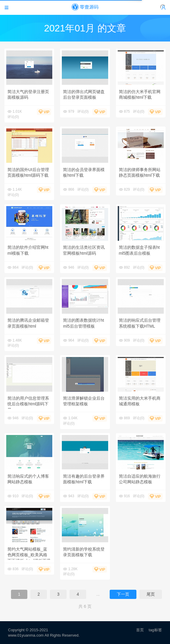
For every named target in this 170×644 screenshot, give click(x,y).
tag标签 (155, 630)
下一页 (123, 594)
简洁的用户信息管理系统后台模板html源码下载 (28, 404)
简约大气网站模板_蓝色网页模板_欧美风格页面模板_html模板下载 (29, 555)
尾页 (151, 594)
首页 (140, 630)
